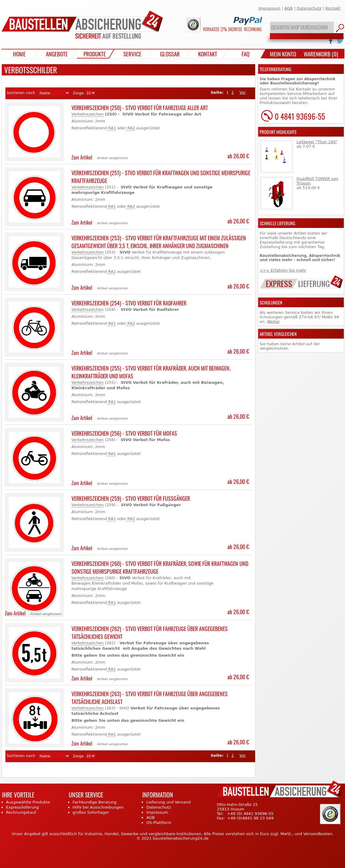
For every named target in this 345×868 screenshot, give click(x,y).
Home (19, 54)
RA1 (112, 128)
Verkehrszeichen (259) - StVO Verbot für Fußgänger (131, 498)
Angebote (57, 54)
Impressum (269, 8)
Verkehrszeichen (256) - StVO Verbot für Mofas (124, 433)
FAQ (245, 54)
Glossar (170, 54)
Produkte (95, 54)
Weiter (273, 322)
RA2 (131, 128)
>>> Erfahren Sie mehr (283, 270)
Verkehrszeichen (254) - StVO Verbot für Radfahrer (129, 303)
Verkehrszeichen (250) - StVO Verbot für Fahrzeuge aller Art (140, 108)
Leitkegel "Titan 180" (317, 142)
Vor (243, 92)
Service (132, 54)
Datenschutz (309, 8)
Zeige (78, 93)
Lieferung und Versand (168, 802)
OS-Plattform (159, 823)
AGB (289, 8)
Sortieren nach (21, 93)
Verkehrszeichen (88, 114)
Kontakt (333, 8)
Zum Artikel (82, 157)
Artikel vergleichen (113, 158)
